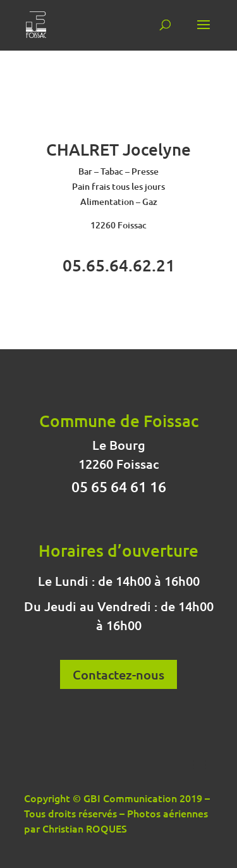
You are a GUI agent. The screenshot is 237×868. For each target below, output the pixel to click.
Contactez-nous (118, 674)
